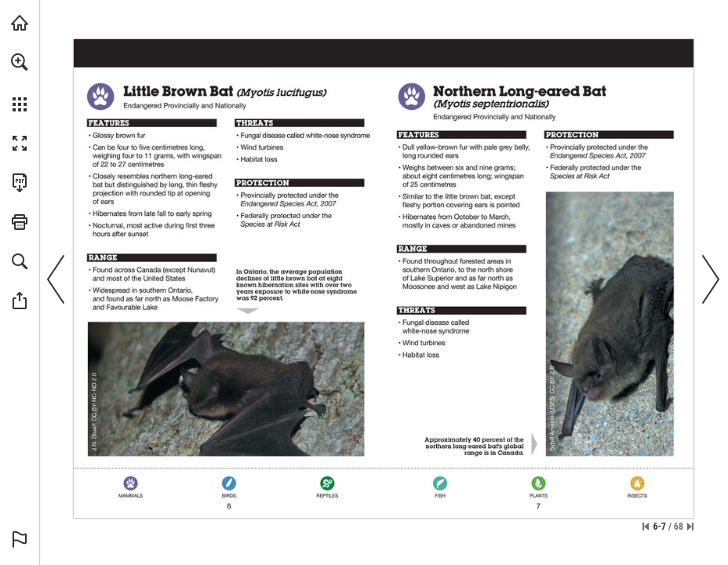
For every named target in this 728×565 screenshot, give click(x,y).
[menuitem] (20, 82)
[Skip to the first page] (646, 527)
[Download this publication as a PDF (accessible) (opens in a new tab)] (20, 183)
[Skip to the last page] (690, 527)
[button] (20, 62)
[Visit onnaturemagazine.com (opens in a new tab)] (20, 23)
